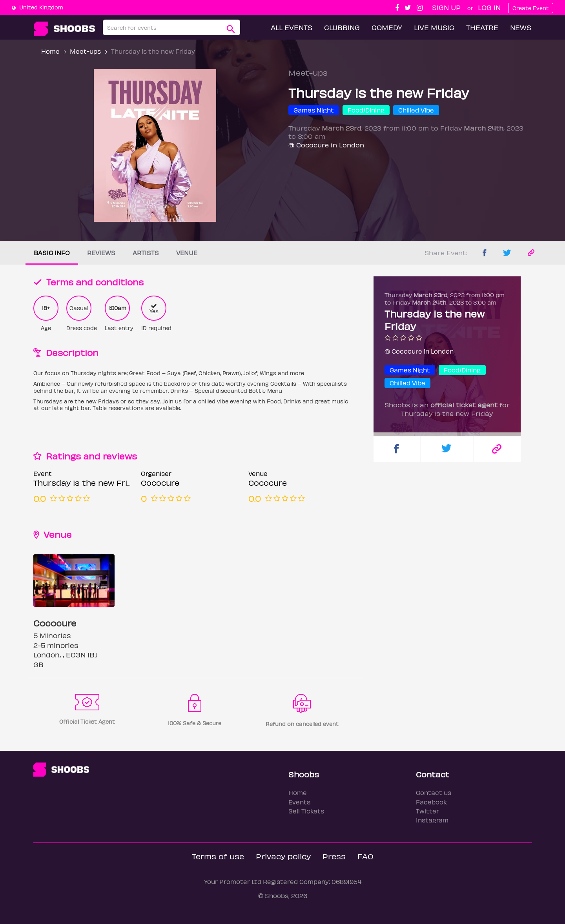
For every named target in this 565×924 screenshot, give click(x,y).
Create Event (531, 8)
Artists (146, 253)
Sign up (446, 7)
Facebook (431, 802)
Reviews (101, 253)
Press (334, 856)
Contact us (434, 792)
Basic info (52, 253)
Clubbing (342, 27)
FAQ (365, 856)
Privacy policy (283, 856)
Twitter (427, 811)
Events (299, 802)
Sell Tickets (306, 811)
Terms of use (218, 856)
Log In (489, 7)
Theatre (482, 27)
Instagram (432, 820)
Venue (187, 253)
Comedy (387, 27)
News (521, 27)
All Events (292, 27)
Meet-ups (85, 51)
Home (50, 51)
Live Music (434, 27)
